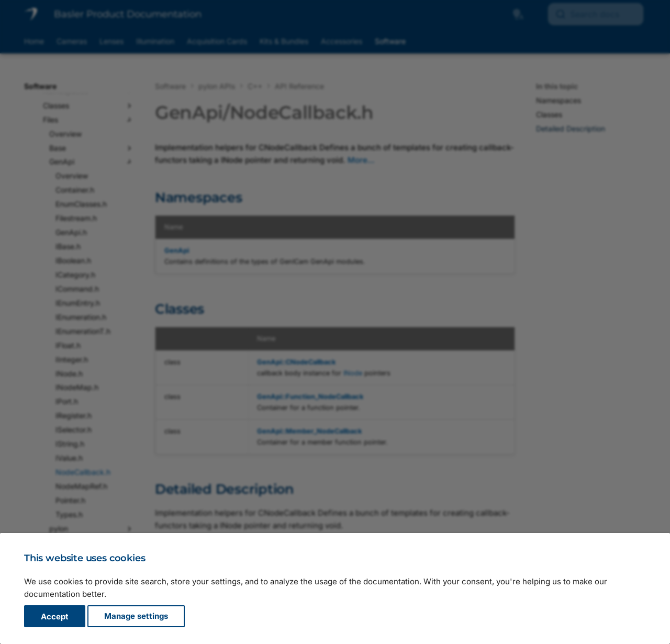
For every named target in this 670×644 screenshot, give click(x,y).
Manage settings (136, 617)
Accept (55, 617)
